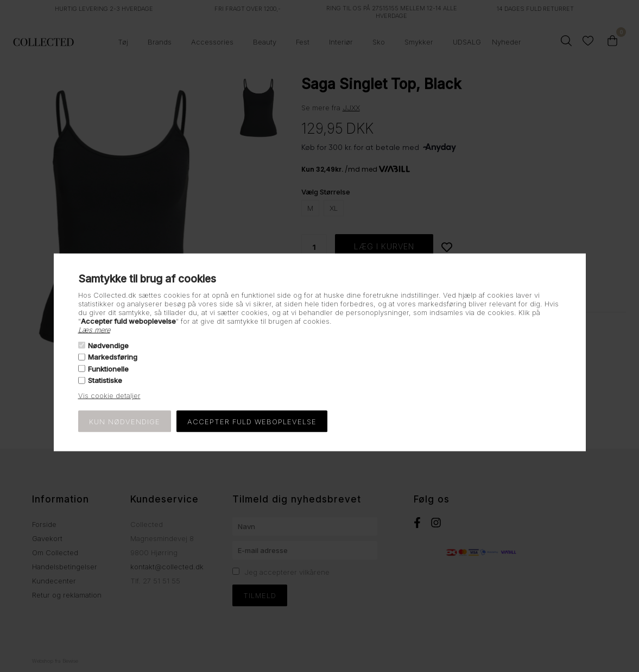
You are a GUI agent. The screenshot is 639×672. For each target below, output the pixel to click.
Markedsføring (113, 357)
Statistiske (105, 380)
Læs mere (94, 329)
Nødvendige (108, 346)
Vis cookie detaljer (109, 395)
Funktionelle (108, 368)
